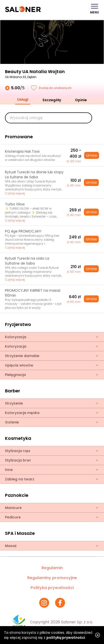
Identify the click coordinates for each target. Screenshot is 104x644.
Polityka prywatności (52, 588)
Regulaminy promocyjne (52, 578)
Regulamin (52, 568)
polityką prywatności (66, 638)
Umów (92, 155)
